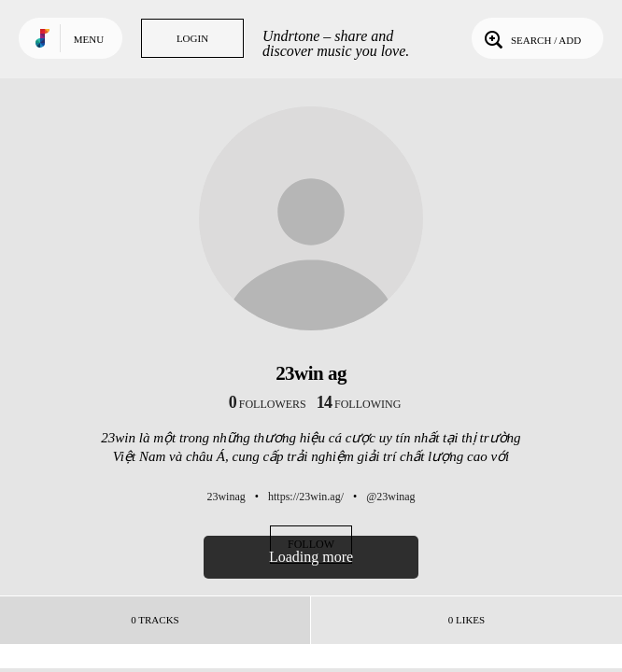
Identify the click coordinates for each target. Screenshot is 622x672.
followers (268, 404)
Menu (89, 39)
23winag (226, 497)
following (359, 404)
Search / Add (531, 38)
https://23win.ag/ (306, 497)
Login (192, 38)
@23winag (390, 497)
